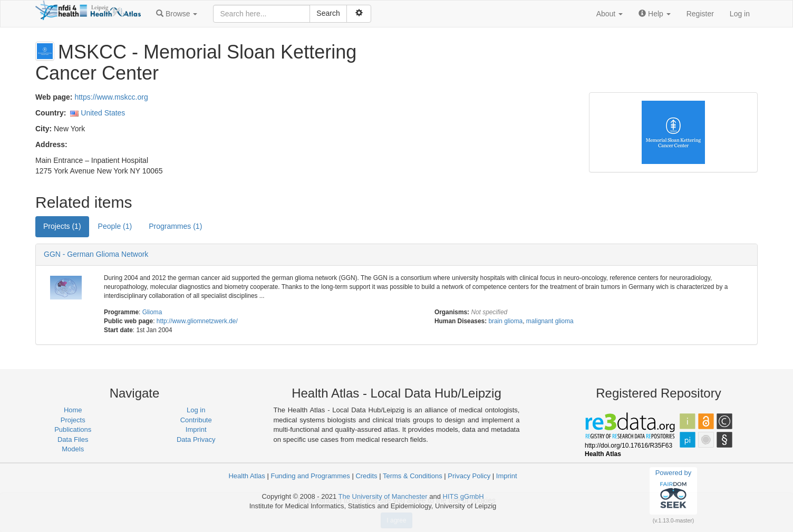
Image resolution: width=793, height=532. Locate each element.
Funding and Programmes (310, 476)
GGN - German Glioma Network (96, 254)
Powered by (674, 490)
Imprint (196, 429)
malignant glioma (550, 321)
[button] (177, 14)
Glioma (152, 312)
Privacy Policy (469, 476)
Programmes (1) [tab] (175, 226)
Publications (73, 429)
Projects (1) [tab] (62, 226)
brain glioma (505, 321)
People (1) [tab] (115, 226)
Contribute (196, 420)
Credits (366, 476)
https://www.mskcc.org (111, 97)
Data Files (73, 439)
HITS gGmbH (463, 496)
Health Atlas (246, 476)
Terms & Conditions (413, 476)
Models (73, 449)
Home (73, 410)
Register (700, 14)
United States (103, 113)
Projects (73, 420)
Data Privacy (196, 439)
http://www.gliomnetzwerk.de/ (197, 321)
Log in (740, 14)
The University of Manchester (383, 496)
